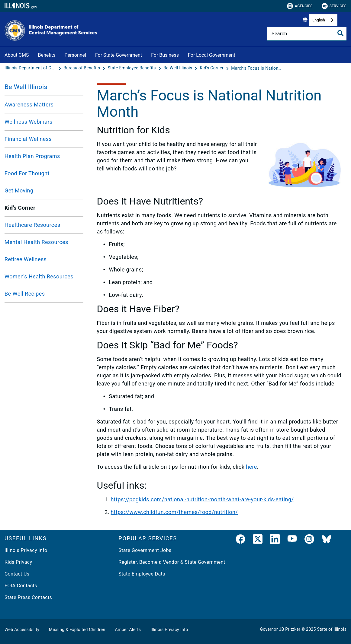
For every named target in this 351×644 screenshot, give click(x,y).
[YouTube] (292, 540)
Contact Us (17, 574)
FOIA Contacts (21, 586)
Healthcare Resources (32, 225)
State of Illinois (332, 629)
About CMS (17, 55)
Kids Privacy (18, 562)
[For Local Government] (240, 54)
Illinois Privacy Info (26, 550)
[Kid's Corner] (212, 68)
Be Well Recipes (25, 294)
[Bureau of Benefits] (82, 68)
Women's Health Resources (39, 276)
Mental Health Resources (36, 242)
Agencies (300, 6)
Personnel (75, 55)
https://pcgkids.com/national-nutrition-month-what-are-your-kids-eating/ (202, 499)
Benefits (47, 55)
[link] (240, 540)
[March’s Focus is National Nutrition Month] (257, 68)
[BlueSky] (327, 540)
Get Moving (19, 190)
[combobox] (323, 20)
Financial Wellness (28, 139)
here (251, 467)
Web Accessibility (22, 630)
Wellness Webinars (29, 122)
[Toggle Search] (340, 33)
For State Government (119, 55)
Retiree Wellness (26, 259)
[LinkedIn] (275, 540)
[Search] (307, 34)
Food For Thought (27, 173)
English (319, 20)
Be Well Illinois (26, 87)
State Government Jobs (145, 550)
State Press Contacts (28, 597)
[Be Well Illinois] (178, 68)
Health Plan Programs (32, 156)
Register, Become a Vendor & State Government (172, 562)
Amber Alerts (128, 630)
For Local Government (212, 55)
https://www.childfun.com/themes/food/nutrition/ (174, 512)
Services (334, 6)
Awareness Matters (29, 105)
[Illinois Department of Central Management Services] (31, 68)
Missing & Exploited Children (77, 630)
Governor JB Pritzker (280, 629)
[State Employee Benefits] (132, 68)
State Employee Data (142, 574)
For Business (165, 55)
